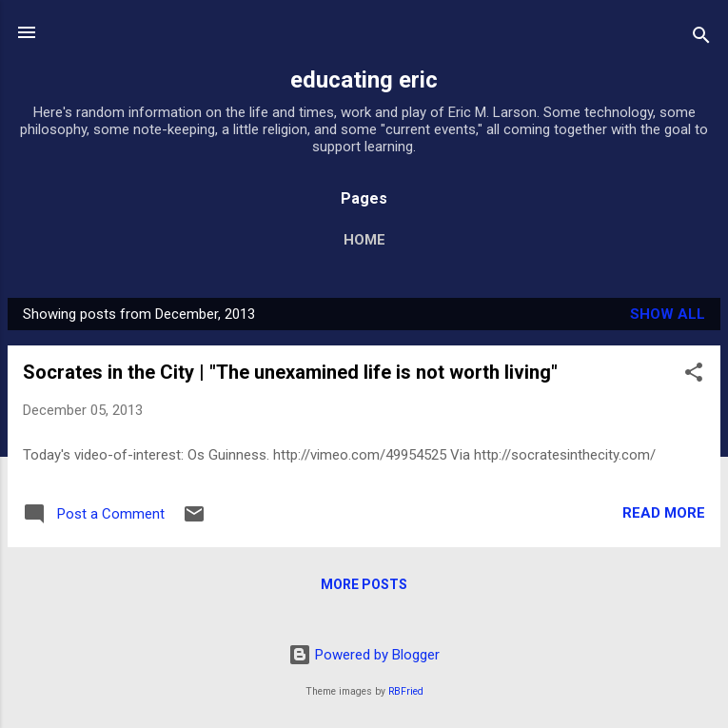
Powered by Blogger (364, 655)
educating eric (364, 80)
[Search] (701, 39)
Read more (664, 513)
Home (364, 240)
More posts (364, 584)
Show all (668, 314)
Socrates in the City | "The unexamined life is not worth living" (290, 372)
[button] (694, 375)
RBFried (406, 691)
